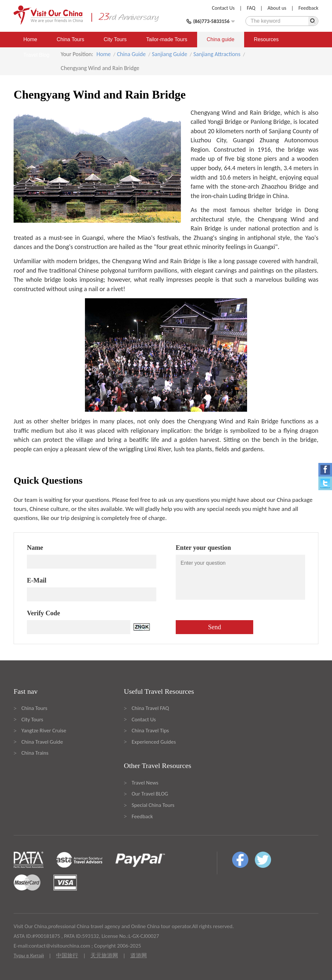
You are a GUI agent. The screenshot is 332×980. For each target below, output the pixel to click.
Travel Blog (36, 55)
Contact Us (223, 8)
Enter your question (203, 548)
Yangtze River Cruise (44, 731)
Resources (266, 39)
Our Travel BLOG (150, 794)
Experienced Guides (154, 742)
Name (35, 548)
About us (277, 8)
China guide (221, 39)
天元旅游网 (104, 956)
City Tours (115, 39)
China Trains (35, 753)
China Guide (131, 54)
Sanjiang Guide (170, 54)
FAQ (251, 8)
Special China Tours (153, 805)
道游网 (139, 956)
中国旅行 (67, 956)
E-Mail (37, 580)
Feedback (308, 8)
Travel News (145, 783)
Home (30, 39)
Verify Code (43, 613)
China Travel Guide (42, 742)
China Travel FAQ (150, 708)
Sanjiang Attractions (217, 54)
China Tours (71, 39)
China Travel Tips (150, 731)
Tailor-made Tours (167, 39)
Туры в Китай (29, 956)
